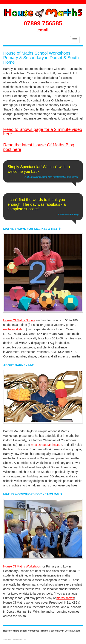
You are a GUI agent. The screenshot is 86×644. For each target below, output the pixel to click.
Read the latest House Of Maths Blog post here (39, 147)
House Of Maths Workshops (22, 566)
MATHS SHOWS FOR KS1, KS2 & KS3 (32, 229)
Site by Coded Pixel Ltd (14, 640)
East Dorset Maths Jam (46, 445)
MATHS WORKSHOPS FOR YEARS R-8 (33, 494)
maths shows (65, 598)
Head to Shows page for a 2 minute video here (43, 132)
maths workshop (14, 329)
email (43, 30)
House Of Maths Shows (19, 320)
